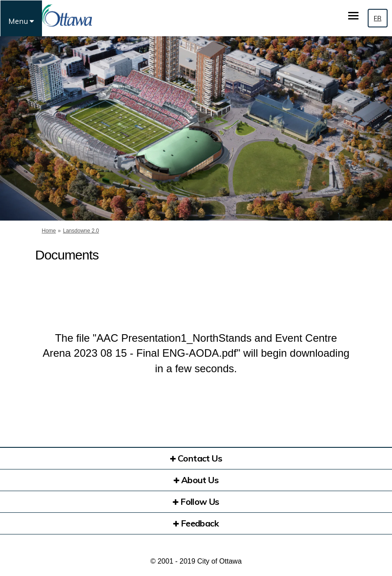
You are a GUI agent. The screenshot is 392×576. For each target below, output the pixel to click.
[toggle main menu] (353, 16)
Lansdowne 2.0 (81, 231)
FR (378, 18)
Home (49, 231)
